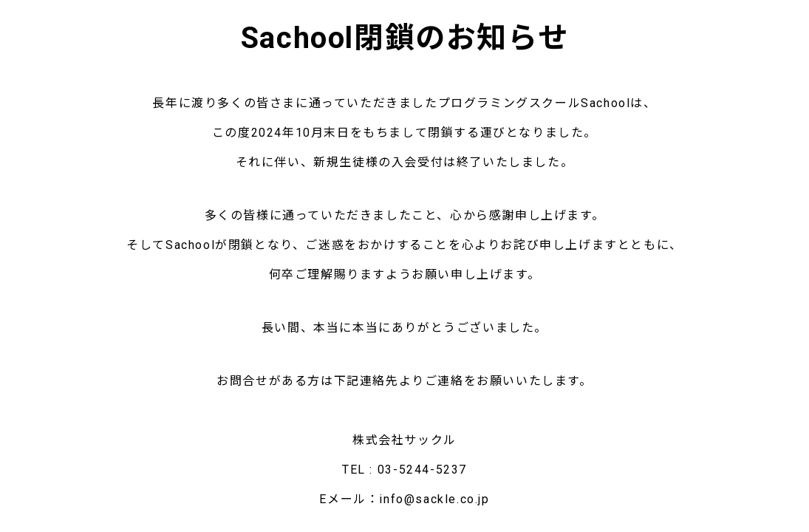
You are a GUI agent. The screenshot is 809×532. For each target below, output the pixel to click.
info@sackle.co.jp (434, 499)
